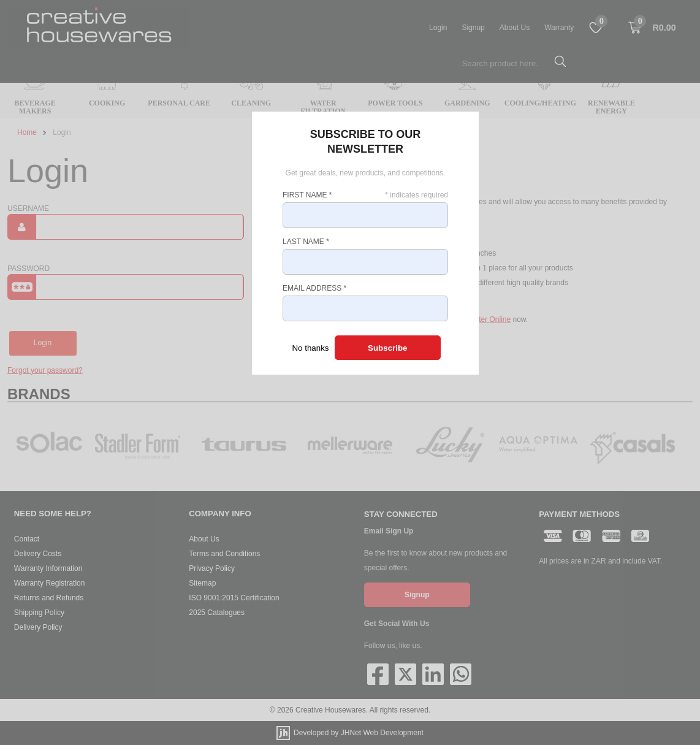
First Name (307, 195)
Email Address (314, 288)
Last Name (306, 242)
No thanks (310, 348)
